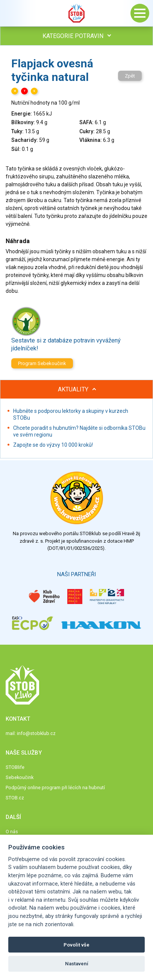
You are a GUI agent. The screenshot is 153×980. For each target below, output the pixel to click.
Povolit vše (76, 945)
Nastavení (77, 964)
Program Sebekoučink (42, 363)
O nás (12, 832)
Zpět (130, 76)
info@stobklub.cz (36, 733)
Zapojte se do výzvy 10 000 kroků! (53, 445)
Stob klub (77, 13)
